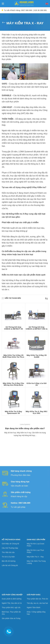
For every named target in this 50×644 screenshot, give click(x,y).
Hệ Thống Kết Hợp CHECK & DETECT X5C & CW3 (37, 329)
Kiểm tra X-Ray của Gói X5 (37, 384)
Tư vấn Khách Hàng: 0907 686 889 (18, 10)
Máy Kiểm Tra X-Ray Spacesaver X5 (13, 412)
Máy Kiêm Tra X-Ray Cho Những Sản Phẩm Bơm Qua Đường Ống (13, 385)
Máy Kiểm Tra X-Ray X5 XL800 (37, 356)
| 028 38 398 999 (40, 10)
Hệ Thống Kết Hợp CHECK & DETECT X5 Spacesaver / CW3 (13, 329)
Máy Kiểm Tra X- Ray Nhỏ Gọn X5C (37, 412)
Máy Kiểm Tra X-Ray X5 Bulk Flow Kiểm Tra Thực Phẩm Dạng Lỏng (13, 357)
